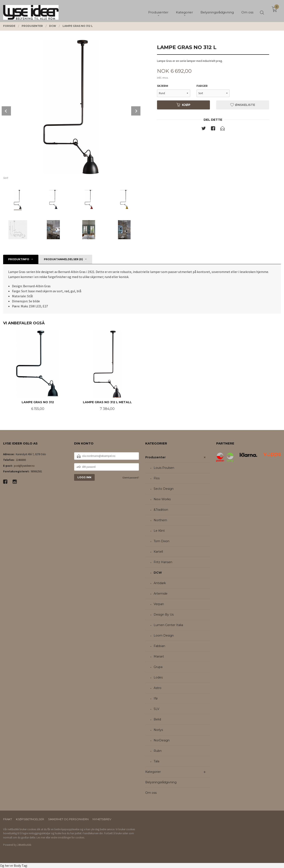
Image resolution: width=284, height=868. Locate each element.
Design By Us (164, 615)
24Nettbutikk (24, 845)
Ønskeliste (243, 105)
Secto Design (164, 489)
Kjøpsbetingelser (30, 819)
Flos (157, 478)
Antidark (160, 583)
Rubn (158, 751)
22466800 (21, 460)
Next (136, 111)
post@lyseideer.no (24, 466)
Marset (159, 656)
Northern (160, 520)
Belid (157, 719)
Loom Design (164, 635)
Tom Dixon (162, 541)
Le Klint (159, 531)
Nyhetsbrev (102, 819)
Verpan (159, 604)
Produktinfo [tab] (19, 259)
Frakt (8, 819)
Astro (158, 688)
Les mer (41, 837)
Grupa (158, 667)
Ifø (156, 698)
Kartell (158, 552)
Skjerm (163, 86)
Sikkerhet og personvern (68, 819)
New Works (162, 499)
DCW (158, 573)
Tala (156, 761)
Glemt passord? (131, 478)
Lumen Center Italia (168, 625)
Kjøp (183, 105)
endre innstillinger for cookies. (68, 837)
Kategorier (153, 772)
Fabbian (159, 646)
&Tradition (161, 510)
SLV (156, 709)
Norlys (158, 730)
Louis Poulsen (164, 468)
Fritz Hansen (163, 562)
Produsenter (155, 457)
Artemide (161, 594)
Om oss (151, 793)
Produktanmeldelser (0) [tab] (63, 259)
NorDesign (162, 740)
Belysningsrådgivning (161, 782)
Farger (202, 86)
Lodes (158, 677)
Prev (6, 111)
